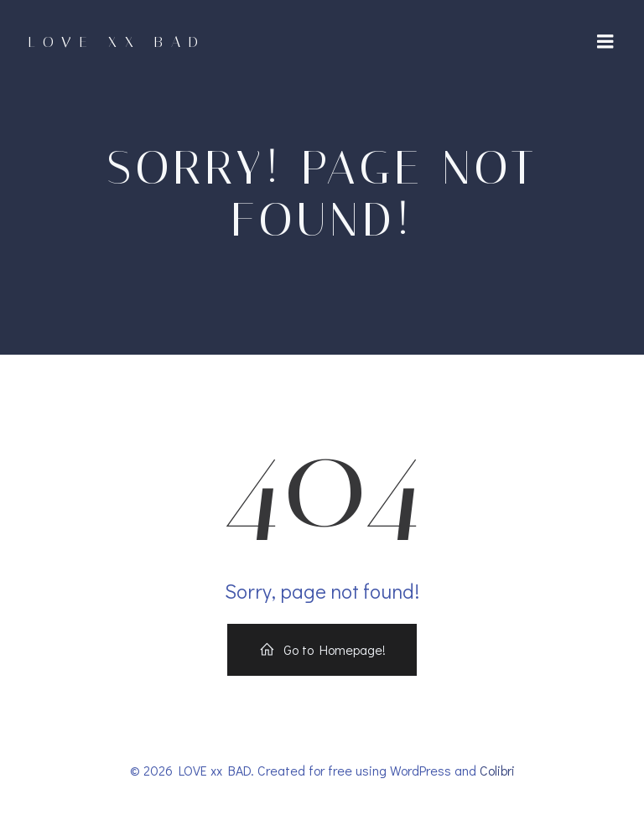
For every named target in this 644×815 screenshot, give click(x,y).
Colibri (497, 770)
